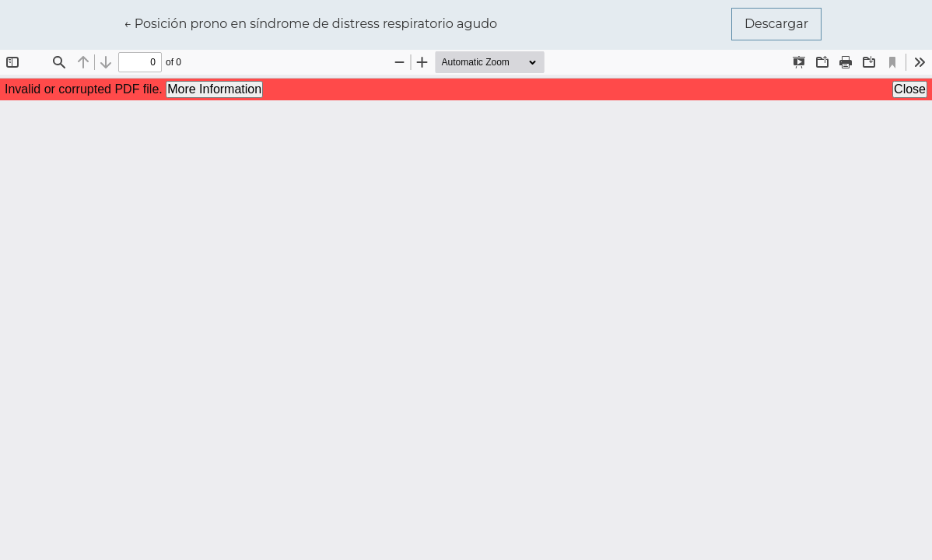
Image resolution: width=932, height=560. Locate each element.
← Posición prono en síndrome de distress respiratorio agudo (310, 23)
